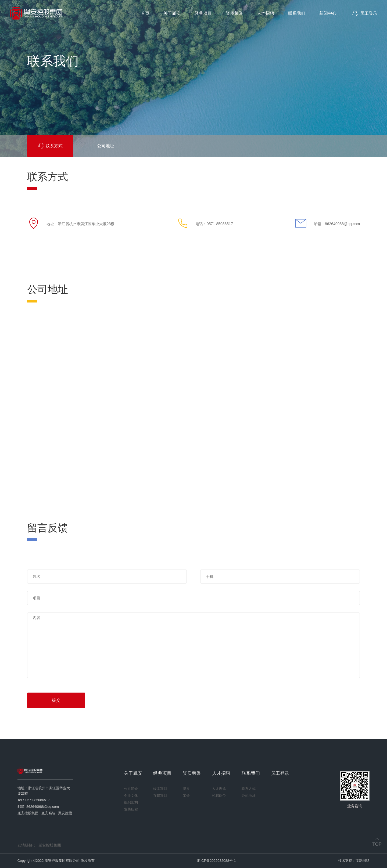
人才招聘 (266, 13)
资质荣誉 (234, 13)
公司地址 (249, 796)
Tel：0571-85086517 (34, 800)
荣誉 (186, 796)
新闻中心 (328, 13)
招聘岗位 (219, 796)
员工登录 (280, 773)
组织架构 (131, 802)
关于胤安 (172, 13)
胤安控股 (65, 813)
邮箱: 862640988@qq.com (38, 807)
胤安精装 (48, 813)
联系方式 (249, 789)
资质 (186, 789)
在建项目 (160, 796)
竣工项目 (160, 789)
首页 (145, 13)
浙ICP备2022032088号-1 (216, 861)
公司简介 (131, 789)
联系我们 (297, 13)
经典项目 (203, 13)
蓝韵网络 (363, 861)
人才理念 (219, 789)
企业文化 (131, 796)
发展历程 (131, 809)
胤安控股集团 (28, 813)
